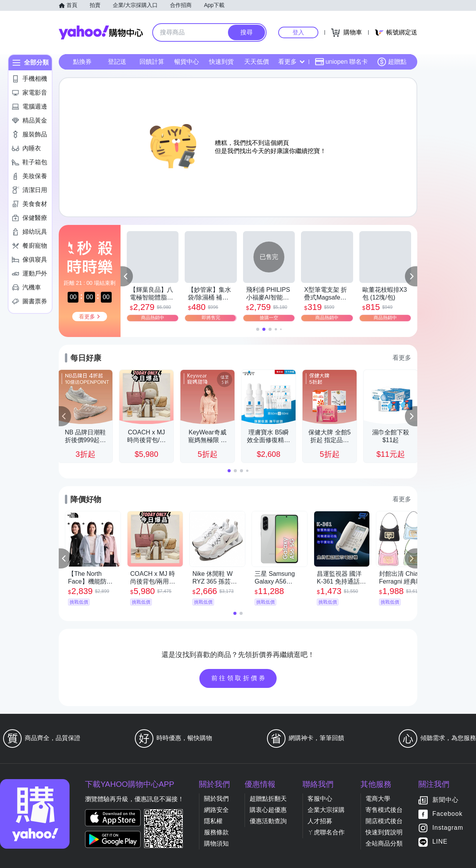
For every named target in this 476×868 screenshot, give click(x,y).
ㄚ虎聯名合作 (326, 832)
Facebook (447, 814)
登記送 (117, 62)
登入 (298, 32)
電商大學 (378, 799)
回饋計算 (152, 62)
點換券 (82, 62)
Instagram (448, 828)
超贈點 (392, 62)
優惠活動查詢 (268, 821)
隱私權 (213, 821)
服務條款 (216, 832)
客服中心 (320, 799)
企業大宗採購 (326, 810)
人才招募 (320, 821)
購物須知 (216, 843)
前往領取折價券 (239, 678)
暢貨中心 (187, 62)
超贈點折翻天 (268, 799)
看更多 (291, 62)
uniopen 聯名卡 (341, 62)
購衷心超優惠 (268, 810)
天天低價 (257, 62)
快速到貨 (221, 62)
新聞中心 (445, 800)
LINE (440, 842)
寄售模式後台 (384, 810)
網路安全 (216, 810)
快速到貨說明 (384, 832)
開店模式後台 (384, 821)
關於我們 (216, 799)
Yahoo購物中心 (101, 32)
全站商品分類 (384, 843)
